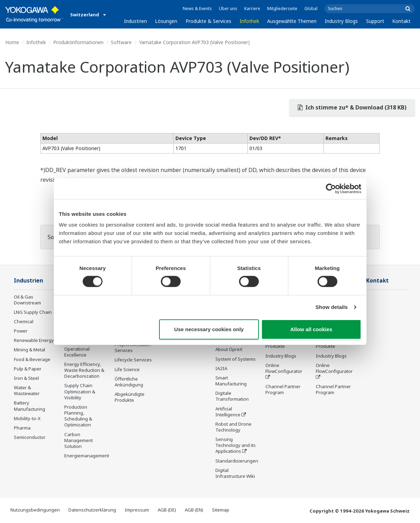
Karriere (252, 9)
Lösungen (166, 21)
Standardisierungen (237, 461)
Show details (332, 307)
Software (121, 42)
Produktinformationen (78, 42)
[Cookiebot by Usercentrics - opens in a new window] (331, 188)
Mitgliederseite (282, 9)
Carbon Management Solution (79, 440)
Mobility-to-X (27, 418)
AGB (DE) (167, 510)
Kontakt (401, 21)
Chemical (24, 321)
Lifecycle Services (133, 360)
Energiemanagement (87, 456)
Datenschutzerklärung (92, 510)
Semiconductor (30, 437)
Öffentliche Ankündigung (129, 382)
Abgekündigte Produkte (130, 397)
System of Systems (236, 359)
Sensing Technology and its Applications (236, 445)
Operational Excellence (77, 352)
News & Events (197, 9)
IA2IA (221, 368)
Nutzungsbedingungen (35, 510)
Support (375, 21)
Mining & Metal (30, 350)
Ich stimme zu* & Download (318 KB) (352, 107)
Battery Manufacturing (30, 406)
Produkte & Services (208, 21)
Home (12, 42)
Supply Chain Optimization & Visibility (80, 391)
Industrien (135, 21)
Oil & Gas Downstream (27, 300)
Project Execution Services (133, 347)
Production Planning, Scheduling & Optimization (78, 416)
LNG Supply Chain (33, 312)
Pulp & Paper (28, 369)
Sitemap (221, 510)
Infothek (249, 21)
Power (21, 331)
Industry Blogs (341, 21)
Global (311, 9)
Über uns (228, 9)
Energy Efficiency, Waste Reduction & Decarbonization (84, 370)
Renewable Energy (34, 340)
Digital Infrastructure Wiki (235, 473)
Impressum (137, 510)
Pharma (22, 428)
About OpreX (229, 349)
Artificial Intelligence (228, 412)
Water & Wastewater (27, 390)
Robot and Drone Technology (233, 427)
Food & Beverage (32, 359)
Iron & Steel (26, 378)
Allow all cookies (311, 329)
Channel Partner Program (283, 389)
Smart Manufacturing (231, 381)
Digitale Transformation (232, 396)
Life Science (127, 369)
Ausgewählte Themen (292, 21)
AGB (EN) (194, 510)
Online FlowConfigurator (284, 368)
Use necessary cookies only (209, 329)
